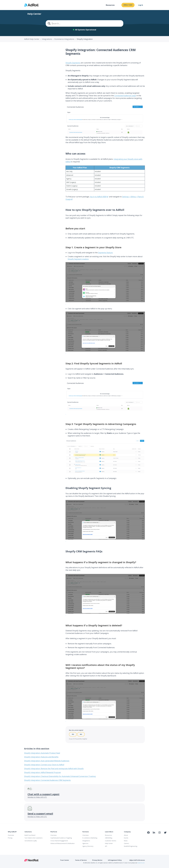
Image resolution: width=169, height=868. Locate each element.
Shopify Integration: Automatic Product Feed (42, 753)
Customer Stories (111, 841)
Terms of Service (81, 860)
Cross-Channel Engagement (59, 841)
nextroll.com (141, 863)
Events (126, 838)
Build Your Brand (30, 835)
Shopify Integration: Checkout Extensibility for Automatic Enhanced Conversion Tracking (60, 776)
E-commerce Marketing (90, 838)
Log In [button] (141, 5)
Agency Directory (88, 846)
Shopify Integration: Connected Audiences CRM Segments (47, 780)
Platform (54, 832)
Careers (126, 843)
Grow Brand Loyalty (31, 841)
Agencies (85, 843)
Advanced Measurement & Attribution (63, 843)
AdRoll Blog (109, 838)
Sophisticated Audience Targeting (61, 838)
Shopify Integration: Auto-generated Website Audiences (47, 761)
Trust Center (65, 860)
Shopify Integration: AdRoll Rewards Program (42, 772)
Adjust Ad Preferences (137, 860)
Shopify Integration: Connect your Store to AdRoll (44, 765)
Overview (11, 835)
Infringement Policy (115, 860)
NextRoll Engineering (131, 846)
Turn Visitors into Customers (34, 838)
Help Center (109, 843)
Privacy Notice (97, 860)
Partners (86, 832)
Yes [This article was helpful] (73, 734)
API (106, 846)
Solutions (28, 832)
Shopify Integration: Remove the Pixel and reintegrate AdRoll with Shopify (54, 769)
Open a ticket (128, 5)
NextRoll (31, 860)
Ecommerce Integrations (64, 39)
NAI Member (157, 837)
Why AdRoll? (12, 832)
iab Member (148, 837)
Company (127, 832)
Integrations (47, 39)
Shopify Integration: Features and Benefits (41, 757)
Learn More (109, 832)
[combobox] (84, 23)
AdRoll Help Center (32, 39)
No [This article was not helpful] (81, 734)
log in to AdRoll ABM (98, 197)
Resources (110, 5)
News (126, 841)
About (126, 835)
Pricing (10, 838)
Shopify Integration (85, 39)
